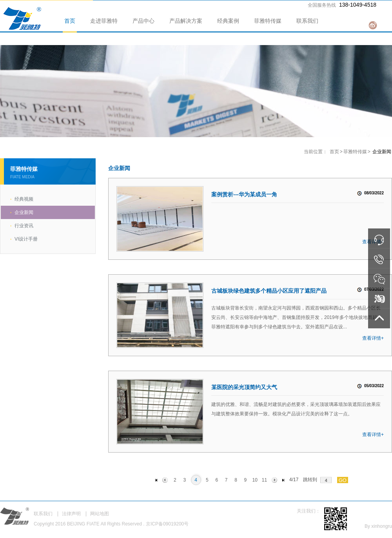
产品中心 (143, 21)
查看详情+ (373, 338)
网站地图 (100, 514)
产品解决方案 (186, 21)
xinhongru (382, 526)
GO (343, 480)
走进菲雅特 (104, 21)
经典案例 (228, 21)
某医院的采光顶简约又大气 (244, 387)
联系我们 (307, 21)
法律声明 (71, 514)
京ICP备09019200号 (167, 524)
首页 (70, 21)
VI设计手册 (26, 239)
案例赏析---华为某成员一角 (244, 194)
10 (255, 480)
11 (264, 480)
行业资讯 (24, 226)
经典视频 (24, 199)
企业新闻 (24, 212)
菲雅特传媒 (268, 21)
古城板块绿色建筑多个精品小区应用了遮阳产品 (269, 291)
